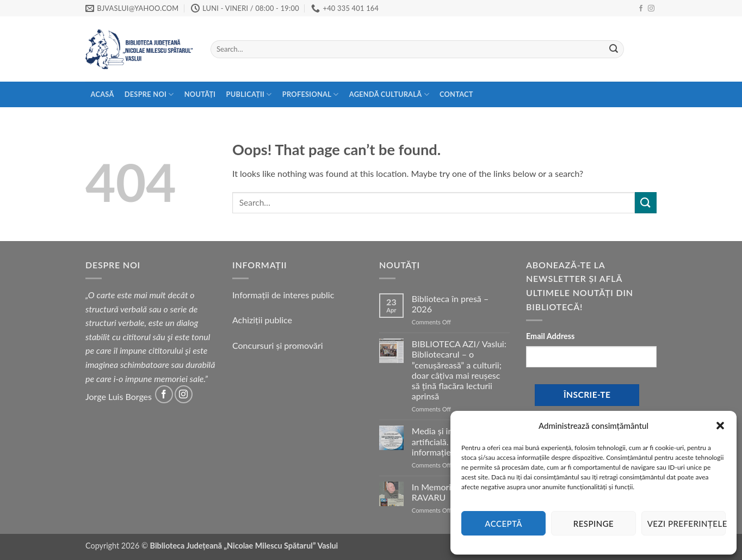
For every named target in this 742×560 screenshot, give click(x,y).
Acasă (103, 94)
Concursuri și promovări (278, 345)
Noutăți (200, 94)
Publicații (249, 94)
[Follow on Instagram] (651, 9)
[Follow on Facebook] (641, 9)
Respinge (593, 524)
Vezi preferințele (687, 524)
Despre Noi (149, 94)
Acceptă (503, 524)
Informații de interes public (283, 295)
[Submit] (614, 50)
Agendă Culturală (389, 94)
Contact (456, 94)
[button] (720, 426)
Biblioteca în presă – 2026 (450, 304)
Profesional (311, 94)
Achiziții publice (262, 320)
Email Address (550, 336)
